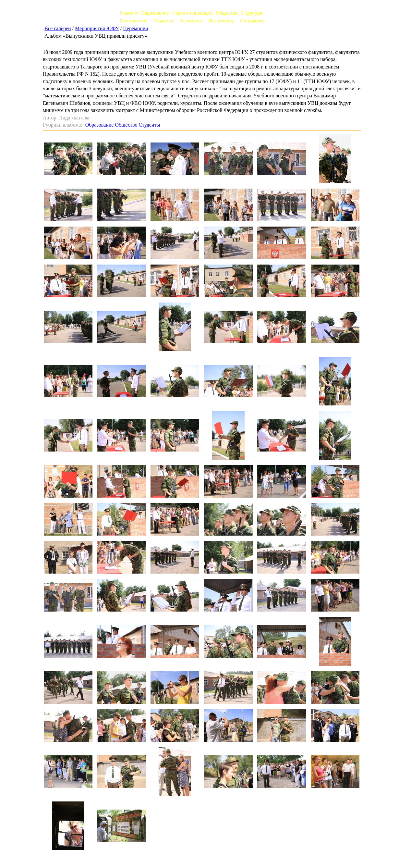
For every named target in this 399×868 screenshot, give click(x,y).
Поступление (134, 21)
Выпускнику (221, 21)
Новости (129, 13)
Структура (251, 13)
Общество (227, 13)
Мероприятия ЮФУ (97, 28)
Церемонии (136, 28)
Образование (155, 13)
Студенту (164, 21)
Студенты (149, 125)
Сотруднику (252, 21)
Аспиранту (192, 21)
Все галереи (58, 28)
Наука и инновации (192, 13)
